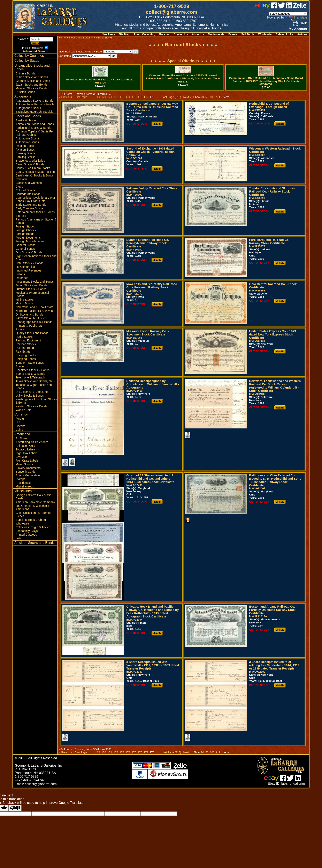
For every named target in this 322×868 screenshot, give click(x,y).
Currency (21, 414)
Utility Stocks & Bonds (30, 396)
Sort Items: (84, 56)
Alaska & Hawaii (26, 120)
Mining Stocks (25, 300)
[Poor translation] (15, 808)
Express (21, 216)
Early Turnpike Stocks (29, 208)
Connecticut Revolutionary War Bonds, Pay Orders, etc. (35, 199)
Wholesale (265, 34)
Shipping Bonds (26, 359)
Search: (36, 39)
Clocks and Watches (29, 183)
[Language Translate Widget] (288, 14)
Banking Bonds (25, 153)
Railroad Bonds (25, 348)
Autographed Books (28, 108)
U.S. (18, 422)
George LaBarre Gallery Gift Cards (33, 497)
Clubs (19, 187)
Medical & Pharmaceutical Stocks (32, 294)
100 (212, 97)
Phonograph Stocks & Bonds (34, 322)
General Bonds (25, 249)
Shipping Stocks (26, 355)
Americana (22, 434)
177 (146, 97)
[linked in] (289, 7)
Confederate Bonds (28, 194)
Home (62, 38)
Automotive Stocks (28, 138)
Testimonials (216, 34)
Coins (19, 430)
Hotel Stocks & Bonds (29, 263)
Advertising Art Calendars (32, 442)
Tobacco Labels (26, 449)
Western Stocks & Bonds (32, 406)
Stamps (20, 479)
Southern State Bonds (30, 363)
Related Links (284, 34)
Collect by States (27, 61)
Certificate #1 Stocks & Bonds (35, 175)
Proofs (20, 329)
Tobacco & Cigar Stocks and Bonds (34, 386)
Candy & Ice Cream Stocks (33, 168)
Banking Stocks (26, 157)
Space (20, 366)
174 (128, 97)
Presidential (23, 483)
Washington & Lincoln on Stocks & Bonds (36, 401)
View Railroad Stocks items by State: (95, 52)
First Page (81, 97)
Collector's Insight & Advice (33, 527)
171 (110, 97)
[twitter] (282, 7)
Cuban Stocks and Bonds (32, 77)
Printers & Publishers (29, 326)
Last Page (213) (171, 97)
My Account (298, 29)
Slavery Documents (28, 468)
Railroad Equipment (28, 340)
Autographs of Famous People (35, 104)
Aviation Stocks (25, 146)
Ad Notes (22, 438)
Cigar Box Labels (27, 453)
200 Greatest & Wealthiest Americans (32, 507)
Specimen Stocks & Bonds (33, 370)
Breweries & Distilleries (30, 161)
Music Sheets (24, 464)
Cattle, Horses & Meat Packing (35, 172)
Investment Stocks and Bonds (35, 282)
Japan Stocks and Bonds (32, 85)
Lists (19, 538)
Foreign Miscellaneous (30, 241)
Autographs (23, 96)
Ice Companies (25, 267)
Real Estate (23, 352)
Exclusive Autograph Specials (34, 112)
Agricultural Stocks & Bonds (33, 128)
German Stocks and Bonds (33, 81)
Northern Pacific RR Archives (34, 311)
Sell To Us (248, 34)
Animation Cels (25, 446)
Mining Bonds (24, 303)
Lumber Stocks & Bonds (31, 289)
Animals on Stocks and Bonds (35, 124)
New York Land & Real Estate (34, 307)
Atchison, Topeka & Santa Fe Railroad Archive (34, 133)
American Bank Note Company (35, 502)
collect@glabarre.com (172, 12)
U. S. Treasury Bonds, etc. (32, 392)
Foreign (20, 419)
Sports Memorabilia (28, 475)
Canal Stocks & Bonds (30, 164)
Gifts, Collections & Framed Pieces (33, 514)
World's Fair (23, 410)
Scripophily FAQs (27, 531)
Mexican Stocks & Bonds (32, 88)
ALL (218, 97)
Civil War (21, 179)
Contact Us (181, 34)
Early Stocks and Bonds (31, 205)
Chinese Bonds (25, 73)
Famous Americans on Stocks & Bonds (36, 221)
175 (134, 97)
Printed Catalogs (26, 535)
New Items (108, 34)
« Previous (65, 97)
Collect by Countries (29, 56)
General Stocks (25, 245)
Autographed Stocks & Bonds (34, 101)
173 (122, 97)
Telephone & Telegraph (30, 377)
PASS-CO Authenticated (31, 318)
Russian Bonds (25, 92)
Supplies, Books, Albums (31, 520)
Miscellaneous (25, 486)
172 (116, 97)
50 (207, 97)
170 (104, 97)
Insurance (22, 278)
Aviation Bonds (25, 150)
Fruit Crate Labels (27, 461)
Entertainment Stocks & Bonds (35, 212)
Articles (302, 34)
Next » (187, 97)
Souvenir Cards (26, 472)
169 (98, 97)
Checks (20, 426)
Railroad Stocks (26, 344)
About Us (198, 34)
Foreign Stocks (25, 226)
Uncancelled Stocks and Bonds (32, 67)
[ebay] (263, 7)
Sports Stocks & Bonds (30, 374)
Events (233, 34)
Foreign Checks (26, 230)
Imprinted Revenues (28, 270)
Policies (164, 34)
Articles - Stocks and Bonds (34, 543)
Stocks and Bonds (28, 116)
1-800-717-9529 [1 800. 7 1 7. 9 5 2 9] (172, 6)
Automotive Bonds (27, 142)
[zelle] (300, 7)
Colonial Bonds (25, 190)
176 (140, 97)
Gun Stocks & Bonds (29, 252)
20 (202, 97)
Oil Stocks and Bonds (29, 314)
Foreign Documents (28, 238)
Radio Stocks (24, 337)
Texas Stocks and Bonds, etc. (34, 381)
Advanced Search (35, 51)
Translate (296, 17)
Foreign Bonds (25, 234)
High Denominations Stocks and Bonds (36, 258)
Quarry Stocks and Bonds (32, 333)
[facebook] (274, 7)
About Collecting (144, 34)
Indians (20, 274)
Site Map (124, 34)
